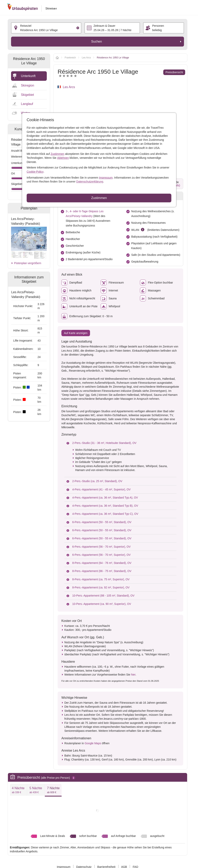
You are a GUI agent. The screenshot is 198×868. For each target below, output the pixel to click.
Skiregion (28, 85)
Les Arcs (69, 87)
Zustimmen (57, 154)
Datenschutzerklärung (90, 182)
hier (133, 675)
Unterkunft (28, 76)
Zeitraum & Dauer (104, 26)
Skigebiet (27, 95)
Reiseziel (26, 26)
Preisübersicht (174, 72)
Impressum (106, 178)
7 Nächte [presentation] (53, 790)
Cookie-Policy (35, 172)
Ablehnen (63, 158)
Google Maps (93, 743)
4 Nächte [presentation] (18, 790)
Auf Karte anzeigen (76, 333)
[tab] (18, 790)
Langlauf (27, 104)
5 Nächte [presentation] (36, 790)
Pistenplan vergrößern (28, 263)
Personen (158, 26)
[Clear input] (78, 28)
